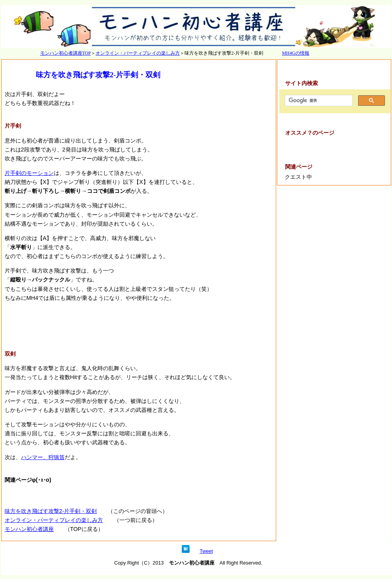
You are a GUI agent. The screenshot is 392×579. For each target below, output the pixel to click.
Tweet (206, 551)
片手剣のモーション (29, 173)
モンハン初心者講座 (29, 529)
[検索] (318, 101)
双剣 (10, 354)
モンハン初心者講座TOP (66, 53)
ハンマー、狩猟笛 (43, 457)
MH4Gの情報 (296, 53)
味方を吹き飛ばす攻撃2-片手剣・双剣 (51, 511)
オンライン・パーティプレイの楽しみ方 (138, 53)
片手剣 (13, 126)
